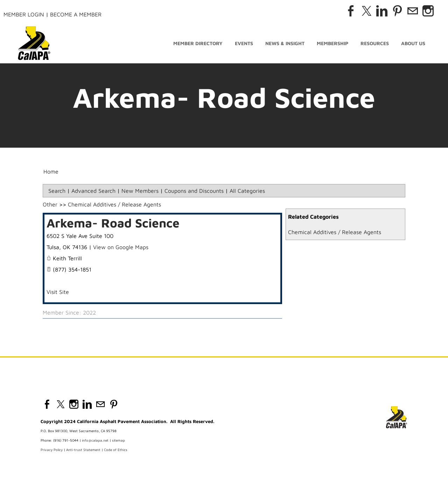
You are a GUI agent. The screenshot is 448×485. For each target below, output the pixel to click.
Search (57, 193)
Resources (375, 45)
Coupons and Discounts (194, 193)
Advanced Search (93, 193)
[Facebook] (351, 11)
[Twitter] (366, 11)
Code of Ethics (116, 452)
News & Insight (285, 45)
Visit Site (58, 294)
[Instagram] (428, 11)
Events (244, 45)
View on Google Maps (121, 249)
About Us (413, 45)
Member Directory (198, 45)
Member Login (24, 14)
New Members (140, 193)
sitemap (118, 442)
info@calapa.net (95, 442)
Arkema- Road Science (113, 225)
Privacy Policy (52, 452)
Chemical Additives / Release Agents (335, 234)
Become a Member (76, 14)
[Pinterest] (397, 11)
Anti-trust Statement (83, 452)
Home (51, 174)
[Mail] (413, 11)
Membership (332, 45)
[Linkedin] (382, 11)
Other (50, 206)
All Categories (247, 193)
